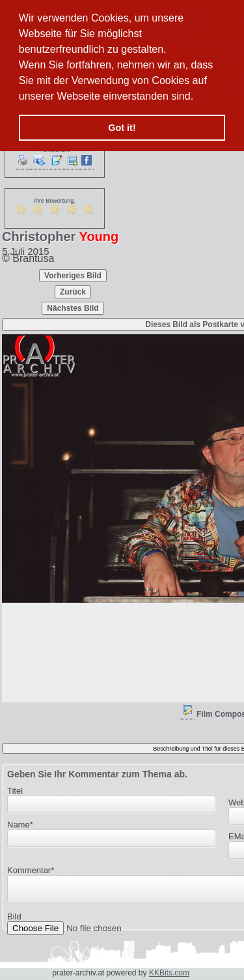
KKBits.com (169, 973)
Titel (15, 791)
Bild (14, 920)
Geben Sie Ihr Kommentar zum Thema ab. (97, 774)
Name (20, 825)
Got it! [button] (122, 128)
